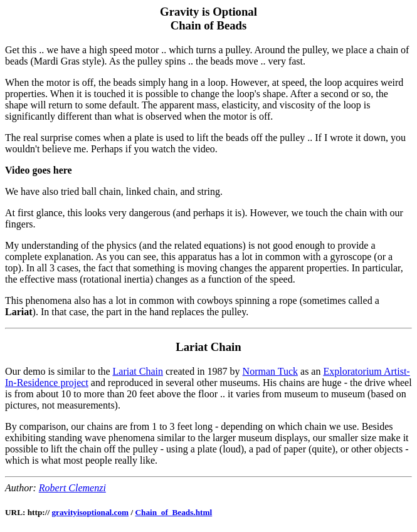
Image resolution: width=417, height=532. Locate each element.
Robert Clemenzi (72, 488)
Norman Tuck (270, 371)
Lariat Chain (138, 371)
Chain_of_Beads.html (173, 512)
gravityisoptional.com (90, 512)
